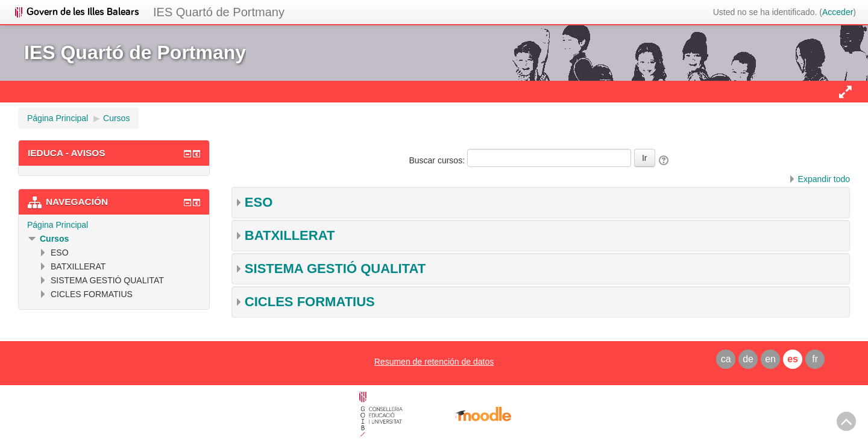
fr (815, 359)
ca (726, 359)
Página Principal (58, 225)
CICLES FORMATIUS (310, 302)
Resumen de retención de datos (434, 362)
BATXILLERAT (290, 235)
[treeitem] (114, 225)
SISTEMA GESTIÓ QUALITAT (335, 269)
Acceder (838, 12)
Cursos (54, 239)
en (770, 359)
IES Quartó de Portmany (219, 12)
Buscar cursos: (438, 160)
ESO (259, 202)
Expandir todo (824, 179)
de (748, 359)
